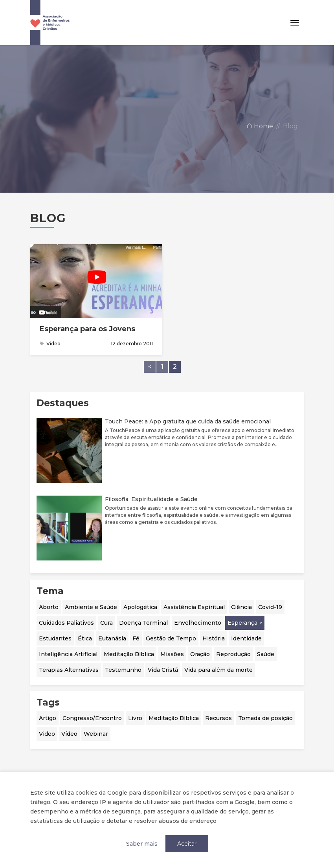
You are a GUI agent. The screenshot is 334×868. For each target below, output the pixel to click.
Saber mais (142, 844)
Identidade (246, 638)
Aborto (49, 607)
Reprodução (233, 654)
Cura (106, 623)
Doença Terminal (143, 623)
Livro (135, 718)
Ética (85, 638)
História (214, 638)
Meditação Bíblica (129, 654)
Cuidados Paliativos (66, 623)
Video (47, 734)
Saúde (266, 654)
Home (260, 133)
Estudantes (55, 638)
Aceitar (187, 844)
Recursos (218, 718)
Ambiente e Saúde (91, 607)
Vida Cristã (163, 670)
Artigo (48, 718)
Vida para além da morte (218, 670)
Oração (200, 654)
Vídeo (69, 734)
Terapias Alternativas (69, 670)
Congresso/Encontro (92, 718)
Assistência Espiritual (194, 607)
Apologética (140, 607)
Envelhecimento (198, 623)
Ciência (241, 607)
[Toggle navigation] (295, 23)
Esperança (242, 623)
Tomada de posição (265, 718)
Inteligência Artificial (68, 654)
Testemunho (123, 670)
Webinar (96, 734)
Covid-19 (270, 607)
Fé (136, 638)
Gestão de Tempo (171, 638)
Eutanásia (112, 638)
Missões (172, 654)
